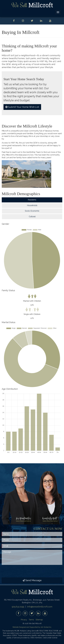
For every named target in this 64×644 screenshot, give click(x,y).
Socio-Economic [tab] (32, 211)
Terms (31, 620)
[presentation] (19, 571)
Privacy (24, 620)
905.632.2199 (18, 607)
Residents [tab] (32, 200)
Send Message (32, 580)
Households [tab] (32, 205)
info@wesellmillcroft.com (40, 607)
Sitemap (39, 620)
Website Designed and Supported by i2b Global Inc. (32, 627)
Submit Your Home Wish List (22, 107)
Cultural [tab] (32, 217)
